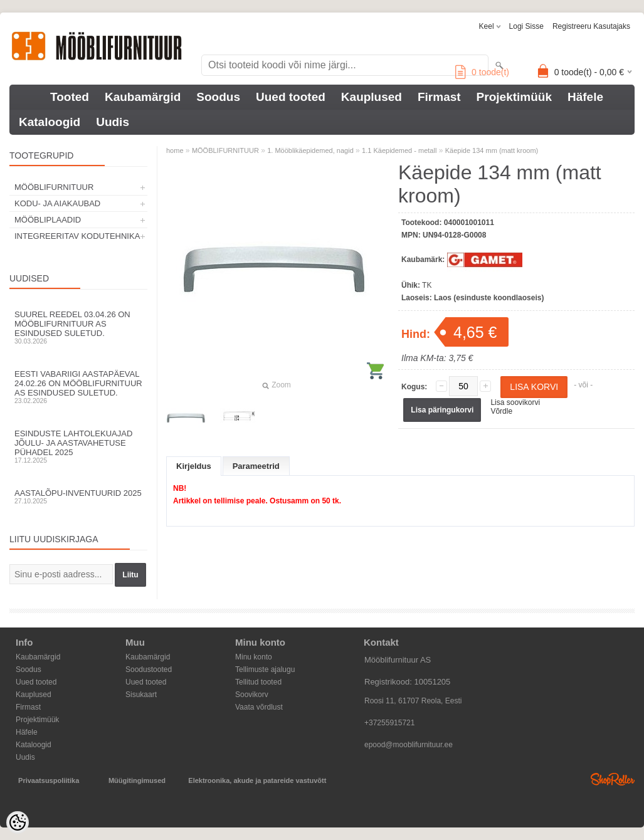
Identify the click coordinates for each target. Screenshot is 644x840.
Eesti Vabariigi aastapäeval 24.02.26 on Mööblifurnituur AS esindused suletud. (78, 387)
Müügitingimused (137, 780)
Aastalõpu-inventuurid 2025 (78, 496)
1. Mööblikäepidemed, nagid (310, 150)
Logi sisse (526, 26)
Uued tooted (291, 97)
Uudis (113, 122)
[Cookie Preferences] (18, 822)
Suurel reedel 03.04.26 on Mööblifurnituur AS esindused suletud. (78, 327)
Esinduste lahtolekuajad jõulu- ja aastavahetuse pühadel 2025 (78, 446)
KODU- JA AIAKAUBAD (57, 203)
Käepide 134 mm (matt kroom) (492, 150)
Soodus (218, 97)
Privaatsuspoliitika (49, 780)
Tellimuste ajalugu (265, 669)
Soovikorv (252, 695)
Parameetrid (256, 466)
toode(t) (482, 72)
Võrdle (501, 411)
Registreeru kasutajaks (591, 26)
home (175, 150)
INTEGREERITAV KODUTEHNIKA (77, 236)
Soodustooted (149, 669)
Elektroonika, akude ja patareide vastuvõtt (257, 780)
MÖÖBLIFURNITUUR (54, 187)
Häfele (585, 97)
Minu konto (254, 657)
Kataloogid (50, 122)
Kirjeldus (194, 466)
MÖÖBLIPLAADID (48, 220)
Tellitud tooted (258, 682)
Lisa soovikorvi (515, 402)
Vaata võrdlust (259, 707)
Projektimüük (514, 97)
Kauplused (372, 97)
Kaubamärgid (143, 97)
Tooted (70, 97)
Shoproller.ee (613, 779)
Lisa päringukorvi (442, 410)
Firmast (439, 97)
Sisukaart (141, 695)
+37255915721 (389, 723)
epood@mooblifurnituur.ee (409, 745)
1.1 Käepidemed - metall (399, 150)
